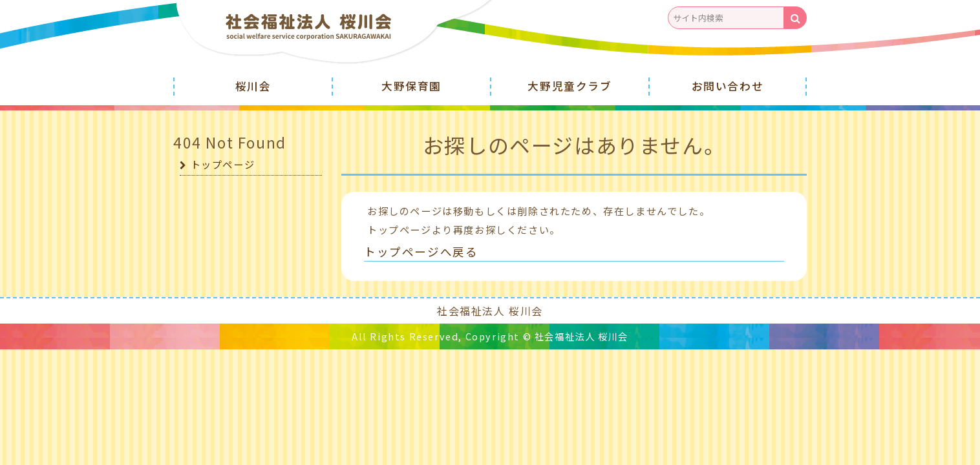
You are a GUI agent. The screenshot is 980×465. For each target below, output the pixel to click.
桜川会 (253, 86)
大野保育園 (411, 86)
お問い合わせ (728, 86)
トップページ (223, 163)
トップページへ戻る (418, 251)
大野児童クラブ (570, 86)
